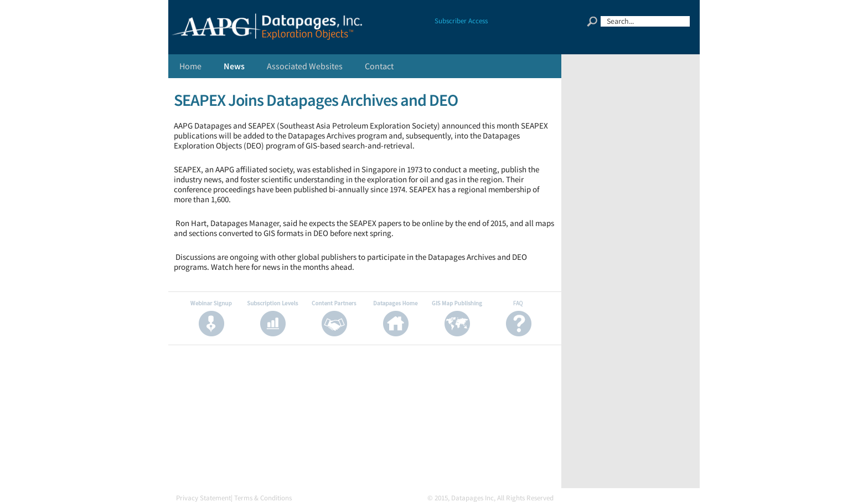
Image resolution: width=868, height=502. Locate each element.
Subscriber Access (461, 21)
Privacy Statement (203, 498)
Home (190, 66)
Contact (379, 66)
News (234, 66)
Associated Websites (305, 66)
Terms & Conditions (263, 498)
